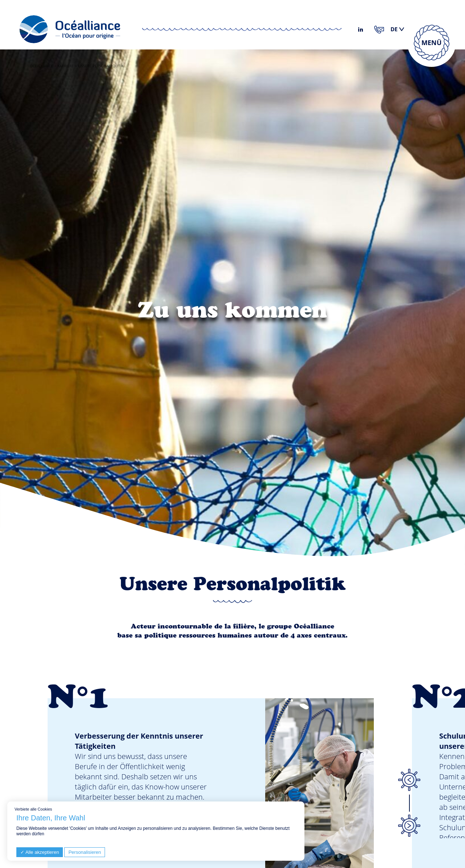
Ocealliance (41, 66)
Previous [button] (409, 780)
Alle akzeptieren (40, 852)
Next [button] (409, 825)
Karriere (66, 66)
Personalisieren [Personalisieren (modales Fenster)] (85, 852)
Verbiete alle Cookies (33, 809)
